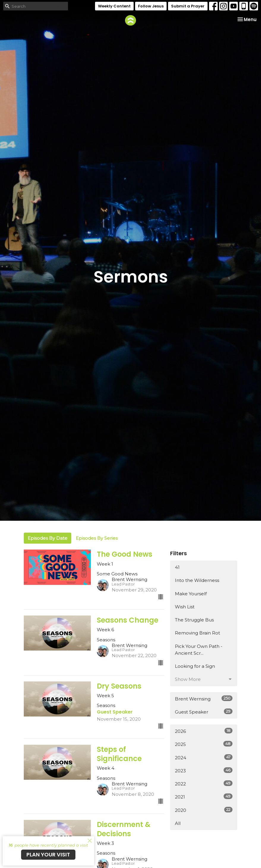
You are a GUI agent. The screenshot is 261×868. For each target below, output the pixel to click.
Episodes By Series (97, 538)
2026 (204, 731)
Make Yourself (191, 594)
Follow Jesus (151, 6)
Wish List (185, 607)
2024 (204, 757)
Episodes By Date (48, 538)
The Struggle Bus (194, 620)
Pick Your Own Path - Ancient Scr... (199, 650)
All (178, 823)
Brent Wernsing (204, 699)
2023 (204, 770)
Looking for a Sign (195, 666)
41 (177, 567)
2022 (204, 783)
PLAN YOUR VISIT (48, 854)
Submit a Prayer (188, 6)
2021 (204, 797)
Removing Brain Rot (197, 633)
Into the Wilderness (197, 580)
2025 (204, 744)
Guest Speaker (204, 712)
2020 (204, 810)
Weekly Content (114, 6)
